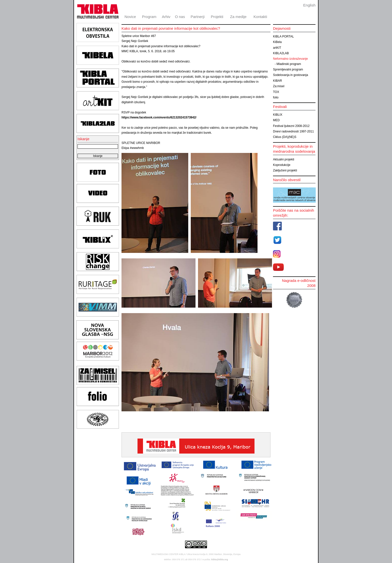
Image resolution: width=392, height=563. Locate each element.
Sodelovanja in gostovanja (290, 75)
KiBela (277, 42)
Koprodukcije (282, 165)
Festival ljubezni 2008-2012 (291, 126)
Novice (130, 17)
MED (276, 120)
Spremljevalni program (288, 69)
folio (276, 97)
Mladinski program (289, 64)
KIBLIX (278, 115)
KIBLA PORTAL (283, 36)
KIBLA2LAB (281, 53)
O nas (180, 17)
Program (149, 17)
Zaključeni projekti (285, 170)
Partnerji (197, 17)
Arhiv (166, 17)
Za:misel (279, 86)
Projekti (217, 17)
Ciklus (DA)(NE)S (285, 137)
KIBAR (277, 81)
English (309, 5)
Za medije (238, 17)
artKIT (277, 48)
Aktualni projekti (284, 159)
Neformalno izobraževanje (290, 59)
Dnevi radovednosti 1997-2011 (293, 131)
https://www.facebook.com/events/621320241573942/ (159, 117)
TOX (276, 92)
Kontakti (260, 17)
